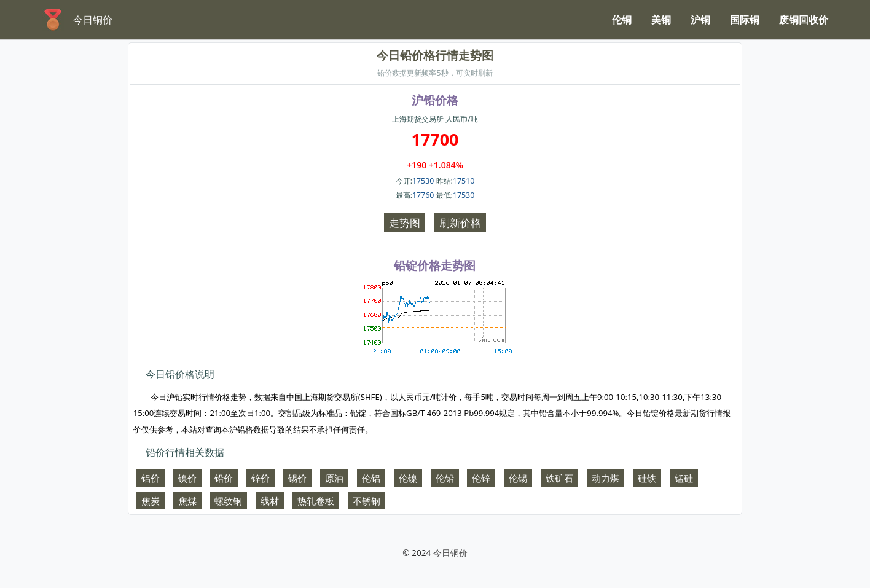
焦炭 (151, 501)
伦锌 (481, 478)
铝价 (151, 478)
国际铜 (745, 20)
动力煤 (605, 478)
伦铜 (622, 20)
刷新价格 (460, 223)
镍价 (187, 478)
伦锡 (518, 478)
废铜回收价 (804, 20)
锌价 (261, 478)
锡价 (297, 478)
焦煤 (187, 501)
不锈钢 (366, 501)
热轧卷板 (316, 501)
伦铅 (445, 478)
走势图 (405, 223)
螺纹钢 (228, 501)
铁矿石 (559, 478)
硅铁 (647, 478)
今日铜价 (450, 553)
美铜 (661, 20)
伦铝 (371, 478)
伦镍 (408, 478)
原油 (334, 478)
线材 (270, 501)
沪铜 (700, 20)
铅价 (224, 478)
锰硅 (684, 478)
